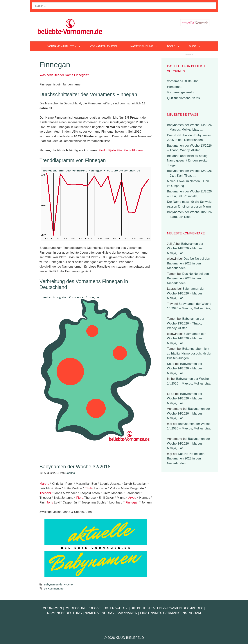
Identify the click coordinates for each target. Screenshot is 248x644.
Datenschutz (116, 608)
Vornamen (52, 608)
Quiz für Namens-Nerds (183, 98)
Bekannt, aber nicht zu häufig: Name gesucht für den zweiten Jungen (188, 161)
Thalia (89, 488)
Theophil (45, 493)
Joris (50, 502)
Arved (132, 498)
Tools (175, 46)
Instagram (191, 613)
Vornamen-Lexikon (108, 46)
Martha (44, 484)
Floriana (138, 150)
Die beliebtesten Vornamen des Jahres (167, 608)
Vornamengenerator (181, 92)
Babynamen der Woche (58, 584)
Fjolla (112, 150)
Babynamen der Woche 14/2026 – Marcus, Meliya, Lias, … (185, 248)
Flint (120, 150)
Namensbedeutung (64, 613)
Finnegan (132, 502)
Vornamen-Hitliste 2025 (183, 81)
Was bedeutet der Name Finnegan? (64, 75)
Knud (171, 364)
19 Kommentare (54, 588)
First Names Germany (160, 613)
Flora (80, 498)
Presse (94, 608)
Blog (197, 46)
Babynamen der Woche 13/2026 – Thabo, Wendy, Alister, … (186, 323)
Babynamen (127, 613)
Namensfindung (146, 46)
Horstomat (174, 87)
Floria (127, 150)
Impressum (75, 608)
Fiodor (103, 150)
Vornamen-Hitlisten (66, 46)
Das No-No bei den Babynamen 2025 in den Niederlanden (188, 263)
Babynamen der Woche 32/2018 (75, 467)
